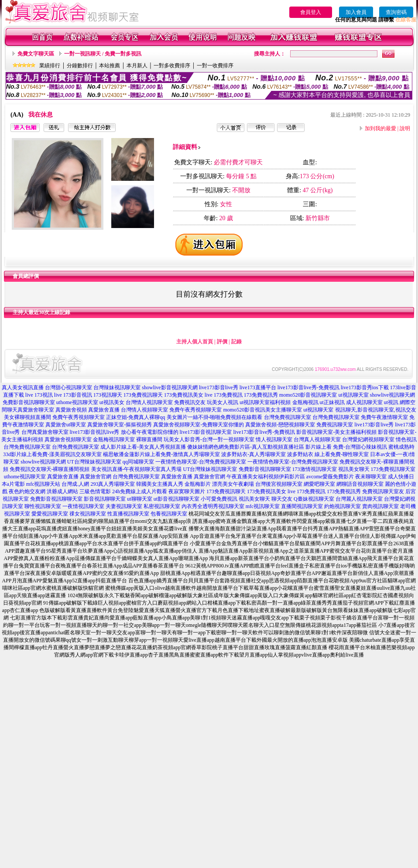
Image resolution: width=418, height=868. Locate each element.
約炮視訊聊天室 (343, 506)
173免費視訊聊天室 (393, 469)
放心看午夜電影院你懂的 (150, 432)
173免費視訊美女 (184, 395)
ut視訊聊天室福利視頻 (265, 402)
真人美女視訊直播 (23, 387)
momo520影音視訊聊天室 (308, 395)
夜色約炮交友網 (27, 491)
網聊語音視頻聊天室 (360, 484)
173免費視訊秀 (261, 395)
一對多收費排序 (172, 66)
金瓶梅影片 (198, 484)
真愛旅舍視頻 (71, 410)
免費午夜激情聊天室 (384, 417)
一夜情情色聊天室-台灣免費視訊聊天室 (201, 462)
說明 (405, 128)
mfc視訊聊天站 (43, 484)
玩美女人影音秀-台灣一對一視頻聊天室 (209, 439)
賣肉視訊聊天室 (380, 506)
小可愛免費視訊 (219, 499)
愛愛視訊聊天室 (50, 514)
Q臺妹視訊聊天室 (314, 499)
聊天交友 (282, 499)
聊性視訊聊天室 (43, 506)
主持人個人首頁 (195, 342)
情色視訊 (406, 439)
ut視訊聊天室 (353, 395)
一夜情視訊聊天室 (83, 506)
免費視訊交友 (190, 402)
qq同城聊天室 (138, 462)
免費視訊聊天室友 (383, 491)
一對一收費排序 (215, 66)
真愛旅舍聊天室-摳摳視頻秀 (120, 425)
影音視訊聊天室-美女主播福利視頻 (336, 432)
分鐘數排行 (80, 66)
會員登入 (311, 12)
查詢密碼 (396, 12)
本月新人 (137, 66)
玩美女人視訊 (223, 402)
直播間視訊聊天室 (302, 506)
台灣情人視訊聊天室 (149, 402)
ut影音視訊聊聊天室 (176, 499)
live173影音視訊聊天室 (206, 432)
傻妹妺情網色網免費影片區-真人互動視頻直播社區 (246, 447)
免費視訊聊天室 (335, 425)
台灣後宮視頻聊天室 (279, 484)
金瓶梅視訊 (305, 402)
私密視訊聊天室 (162, 506)
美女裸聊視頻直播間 (27, 417)
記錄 (236, 342)
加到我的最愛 (380, 128)
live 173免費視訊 (224, 395)
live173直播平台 (258, 387)
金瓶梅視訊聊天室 (114, 439)
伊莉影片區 (292, 477)
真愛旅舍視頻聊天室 (68, 439)
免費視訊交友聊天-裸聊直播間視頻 (50, 469)
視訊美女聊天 (354, 469)
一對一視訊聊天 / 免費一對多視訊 (103, 54)
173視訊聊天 (108, 395)
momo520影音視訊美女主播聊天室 (262, 410)
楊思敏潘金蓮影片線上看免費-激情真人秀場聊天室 (161, 454)
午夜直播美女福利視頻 (253, 477)
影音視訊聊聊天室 (105, 499)
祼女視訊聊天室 (88, 514)
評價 (222, 342)
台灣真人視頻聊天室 (317, 439)
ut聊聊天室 (139, 499)
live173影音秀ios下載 (365, 387)
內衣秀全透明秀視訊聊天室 (213, 506)
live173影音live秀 (219, 387)
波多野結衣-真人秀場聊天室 (254, 454)
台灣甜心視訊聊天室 (69, 387)
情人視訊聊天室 (274, 439)
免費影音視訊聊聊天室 (29, 402)
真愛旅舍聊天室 (36, 410)
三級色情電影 (95, 491)
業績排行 (50, 66)
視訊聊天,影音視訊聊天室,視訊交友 (376, 410)
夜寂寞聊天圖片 (187, 491)
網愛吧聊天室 (319, 484)
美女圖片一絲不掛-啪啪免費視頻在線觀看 (215, 417)
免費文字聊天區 (36, 54)
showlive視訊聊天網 (392, 395)
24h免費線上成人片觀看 (140, 491)
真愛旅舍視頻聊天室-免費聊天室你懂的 (199, 425)
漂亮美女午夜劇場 (233, 484)
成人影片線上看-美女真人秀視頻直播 (143, 447)
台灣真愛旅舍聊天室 (45, 432)
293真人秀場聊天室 (113, 484)
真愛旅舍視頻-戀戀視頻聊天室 (280, 425)
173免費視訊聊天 (143, 395)
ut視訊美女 (112, 402)
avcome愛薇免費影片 (330, 477)
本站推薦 (110, 66)
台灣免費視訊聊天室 (288, 417)
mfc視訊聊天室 (263, 506)
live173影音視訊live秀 (95, 432)
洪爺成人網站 (62, 491)
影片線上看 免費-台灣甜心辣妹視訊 (346, 447)
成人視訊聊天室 (364, 402)
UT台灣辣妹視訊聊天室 (94, 462)
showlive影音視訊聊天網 (170, 387)
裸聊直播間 (149, 439)
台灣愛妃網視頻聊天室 (368, 439)
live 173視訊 (39, 395)
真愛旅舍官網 (96, 477)
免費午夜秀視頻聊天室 (195, 410)
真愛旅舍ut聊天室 (66, 425)
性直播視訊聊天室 (128, 514)
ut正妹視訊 (332, 402)
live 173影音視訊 (73, 395)
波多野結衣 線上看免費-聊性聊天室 (328, 454)
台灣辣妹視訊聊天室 (117, 387)
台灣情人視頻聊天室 (144, 410)
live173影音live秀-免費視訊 (308, 387)
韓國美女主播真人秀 (160, 484)
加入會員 (356, 12)
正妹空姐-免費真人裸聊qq (136, 417)
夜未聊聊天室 (371, 477)
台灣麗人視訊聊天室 (359, 499)
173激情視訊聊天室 (315, 469)
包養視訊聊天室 (169, 514)
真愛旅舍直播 (104, 410)
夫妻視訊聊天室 (124, 506)
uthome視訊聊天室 (77, 402)
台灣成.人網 (75, 484)
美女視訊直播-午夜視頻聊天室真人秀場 (137, 469)
